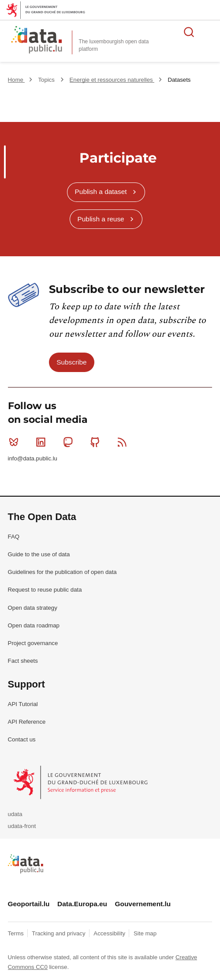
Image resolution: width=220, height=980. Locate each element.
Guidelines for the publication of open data (62, 572)
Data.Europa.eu (82, 904)
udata (15, 814)
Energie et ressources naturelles (112, 80)
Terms (17, 933)
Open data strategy (33, 608)
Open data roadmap (34, 625)
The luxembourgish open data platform (114, 45)
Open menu (209, 32)
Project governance (33, 643)
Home (17, 80)
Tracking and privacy (59, 933)
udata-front (22, 826)
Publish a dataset (101, 192)
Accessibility (110, 933)
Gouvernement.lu (143, 904)
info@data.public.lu (33, 458)
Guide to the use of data (39, 554)
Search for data (189, 32)
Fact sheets (23, 661)
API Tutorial (23, 704)
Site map (145, 933)
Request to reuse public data (45, 590)
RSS (124, 442)
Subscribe (71, 362)
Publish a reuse (101, 219)
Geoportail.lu (29, 904)
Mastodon (70, 442)
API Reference (27, 722)
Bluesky (16, 442)
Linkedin (43, 442)
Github (97, 442)
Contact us (22, 739)
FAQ (14, 537)
